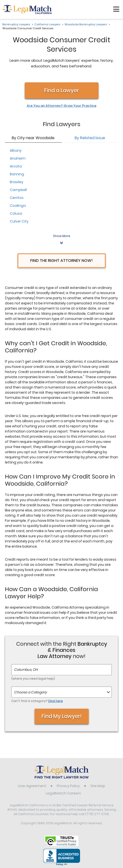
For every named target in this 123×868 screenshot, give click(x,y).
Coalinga (18, 206)
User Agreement (32, 786)
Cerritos (17, 198)
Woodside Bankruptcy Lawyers (86, 24)
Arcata (16, 166)
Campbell (18, 190)
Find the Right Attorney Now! (61, 261)
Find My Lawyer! (62, 716)
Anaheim (18, 158)
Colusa (16, 213)
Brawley (17, 182)
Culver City (19, 221)
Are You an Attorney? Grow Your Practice (62, 106)
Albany (16, 150)
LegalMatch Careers (63, 793)
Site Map (98, 786)
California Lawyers (47, 24)
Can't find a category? (37, 701)
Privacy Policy (68, 786)
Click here (55, 701)
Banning (17, 174)
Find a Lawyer (61, 90)
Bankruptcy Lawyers (16, 24)
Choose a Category (30, 692)
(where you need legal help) (33, 679)
